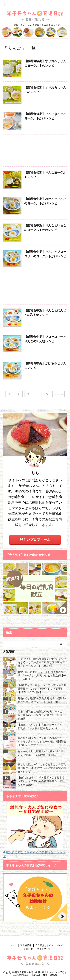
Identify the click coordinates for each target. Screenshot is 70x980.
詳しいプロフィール (35, 540)
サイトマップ (44, 949)
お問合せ (29, 949)
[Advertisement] (35, 151)
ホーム (13, 945)
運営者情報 (26, 945)
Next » (59, 394)
